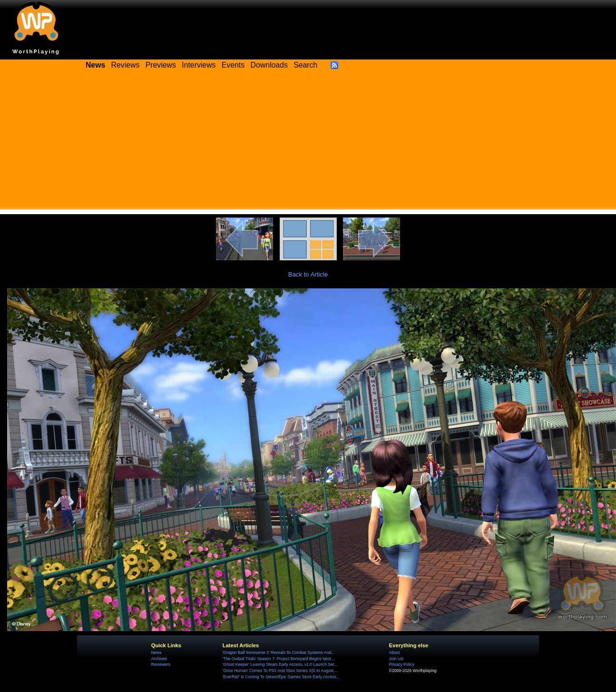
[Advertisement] (308, 143)
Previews (161, 65)
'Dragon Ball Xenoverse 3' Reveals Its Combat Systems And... (279, 652)
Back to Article (308, 274)
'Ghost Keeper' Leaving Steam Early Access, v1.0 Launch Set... (280, 664)
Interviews (199, 65)
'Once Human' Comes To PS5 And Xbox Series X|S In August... (280, 671)
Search (305, 65)
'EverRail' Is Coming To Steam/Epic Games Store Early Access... (281, 677)
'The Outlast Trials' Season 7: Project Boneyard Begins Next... (279, 659)
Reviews (126, 65)
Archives (159, 659)
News (156, 652)
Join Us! (396, 659)
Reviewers (161, 664)
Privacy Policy (402, 664)
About (394, 652)
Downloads (269, 65)
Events (233, 65)
